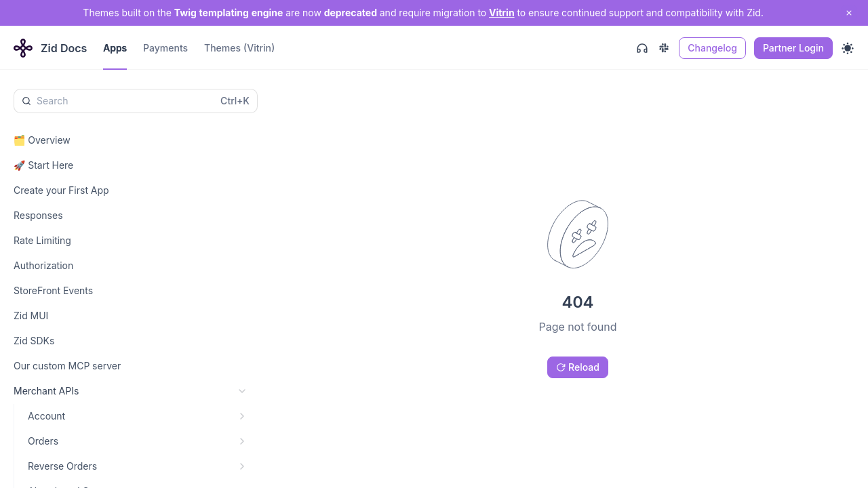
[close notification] (849, 13)
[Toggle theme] (848, 48)
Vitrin (502, 13)
